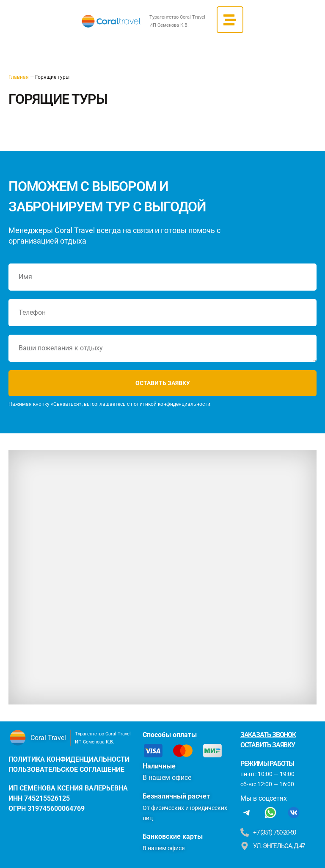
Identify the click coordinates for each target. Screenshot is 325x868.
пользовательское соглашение (66, 770)
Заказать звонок (268, 735)
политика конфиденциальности (69, 759)
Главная (19, 77)
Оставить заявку (268, 745)
